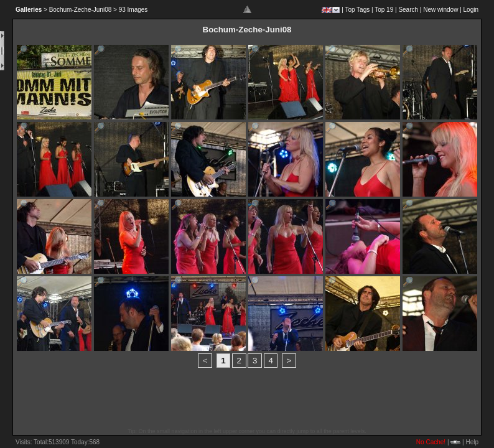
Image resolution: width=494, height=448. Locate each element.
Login (471, 10)
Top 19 (384, 10)
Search (408, 10)
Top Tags (357, 10)
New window (440, 10)
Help (472, 442)
